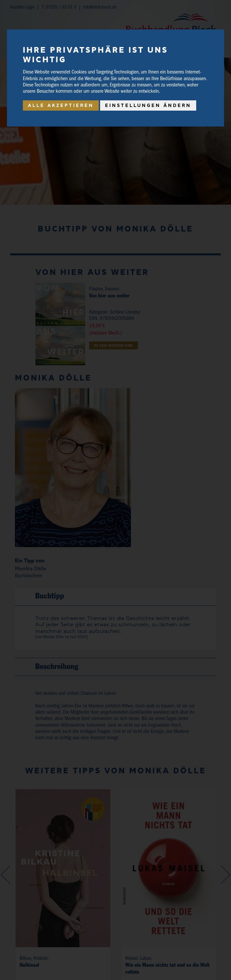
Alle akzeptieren (61, 105)
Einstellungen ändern (148, 105)
